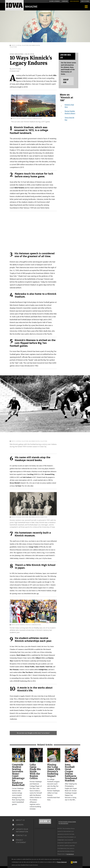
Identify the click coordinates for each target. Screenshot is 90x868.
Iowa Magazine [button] (74, 1)
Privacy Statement (62, 862)
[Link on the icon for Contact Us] (13, 835)
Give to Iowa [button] (85, 1)
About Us (20, 820)
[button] (74, 862)
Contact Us (21, 835)
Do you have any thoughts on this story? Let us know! (33, 733)
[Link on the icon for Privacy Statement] (13, 840)
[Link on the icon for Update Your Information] (13, 829)
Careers (20, 825)
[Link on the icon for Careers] (13, 825)
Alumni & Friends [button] (55, 1)
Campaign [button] (65, 1)
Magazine (31, 7)
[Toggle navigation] (86, 7)
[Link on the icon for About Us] (13, 820)
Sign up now (66, 81)
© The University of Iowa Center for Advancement (67, 823)
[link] (19, 755)
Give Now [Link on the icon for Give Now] (44, 821)
